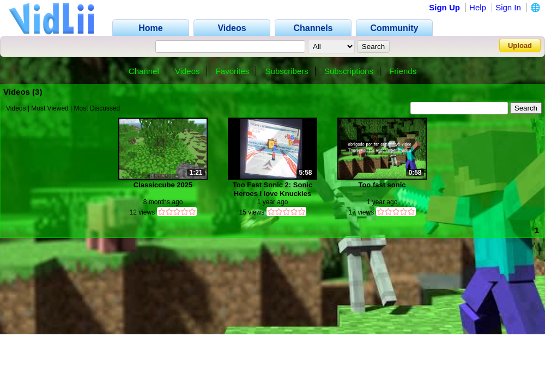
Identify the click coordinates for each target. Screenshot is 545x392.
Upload (520, 45)
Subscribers (287, 71)
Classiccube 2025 (163, 185)
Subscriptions (349, 71)
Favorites (233, 71)
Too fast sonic (382, 185)
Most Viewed (50, 108)
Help (478, 7)
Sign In (508, 7)
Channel (144, 71)
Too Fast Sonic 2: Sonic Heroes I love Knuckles (272, 189)
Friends (403, 71)
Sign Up (444, 7)
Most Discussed (97, 108)
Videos (187, 71)
